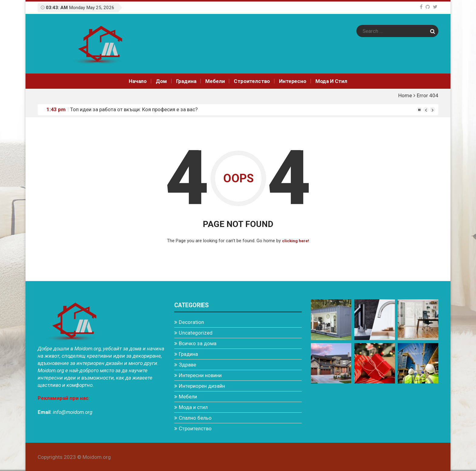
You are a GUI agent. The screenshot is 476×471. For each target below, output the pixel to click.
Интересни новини (200, 375)
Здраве (187, 364)
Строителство (252, 81)
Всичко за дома (198, 343)
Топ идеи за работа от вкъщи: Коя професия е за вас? (134, 109)
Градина (186, 81)
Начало (138, 81)
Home (405, 95)
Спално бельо (195, 418)
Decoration (191, 322)
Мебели (215, 81)
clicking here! (296, 241)
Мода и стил (331, 81)
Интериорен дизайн (202, 386)
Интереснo (292, 81)
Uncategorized (196, 332)
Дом (161, 81)
